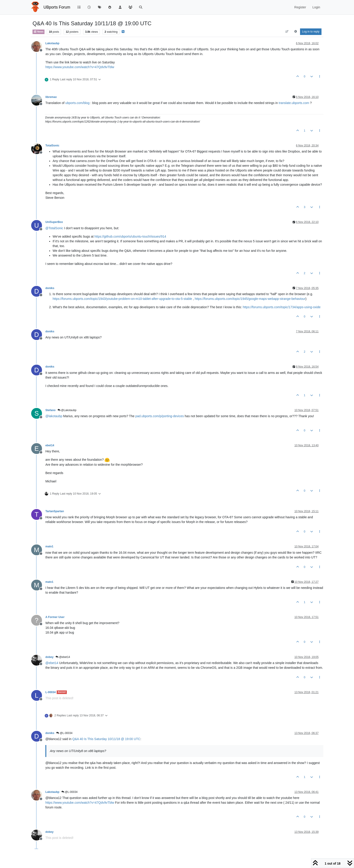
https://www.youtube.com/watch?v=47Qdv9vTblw (80, 67)
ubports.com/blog (77, 103)
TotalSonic (52, 146)
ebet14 (50, 445)
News (38, 32)
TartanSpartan (55, 511)
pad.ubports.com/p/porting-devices (160, 416)
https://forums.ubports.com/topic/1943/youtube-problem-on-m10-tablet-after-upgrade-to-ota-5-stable (122, 299)
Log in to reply (311, 32)
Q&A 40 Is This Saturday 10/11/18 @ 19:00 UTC (106, 739)
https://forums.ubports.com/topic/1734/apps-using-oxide (282, 307)
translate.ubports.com (294, 103)
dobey (49, 657)
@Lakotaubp (67, 410)
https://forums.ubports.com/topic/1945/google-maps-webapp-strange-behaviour (250, 299)
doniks (50, 288)
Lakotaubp (52, 43)
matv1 (49, 546)
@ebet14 (63, 657)
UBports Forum (57, 7)
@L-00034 (64, 733)
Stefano (50, 410)
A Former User (55, 617)
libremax (51, 97)
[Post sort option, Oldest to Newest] (287, 32)
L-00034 (51, 692)
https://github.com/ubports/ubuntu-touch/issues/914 (130, 236)
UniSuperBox (54, 222)
